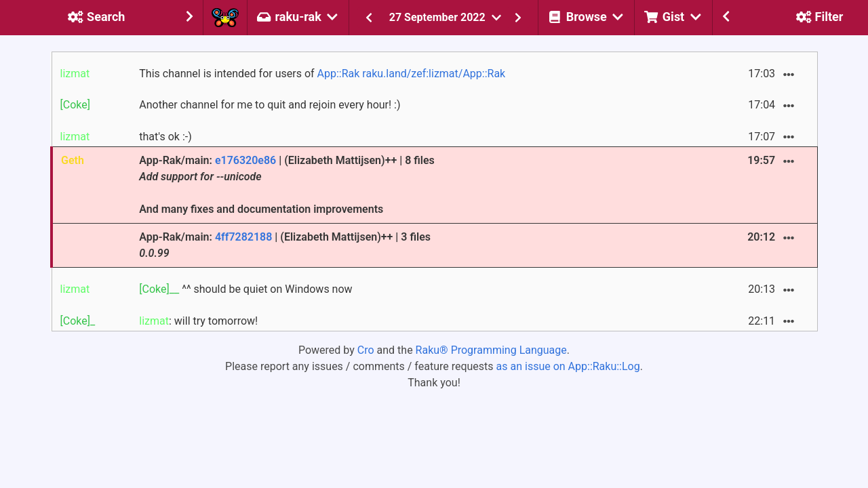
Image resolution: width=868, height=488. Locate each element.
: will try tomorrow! (198, 321)
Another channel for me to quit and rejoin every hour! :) (270, 105)
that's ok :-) (165, 137)
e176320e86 (245, 160)
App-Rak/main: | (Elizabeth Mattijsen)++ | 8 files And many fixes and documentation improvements (287, 185)
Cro (366, 350)
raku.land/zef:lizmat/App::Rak (434, 74)
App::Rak (339, 74)
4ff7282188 (244, 237)
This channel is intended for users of (322, 74)
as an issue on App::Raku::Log (568, 366)
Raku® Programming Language (491, 350)
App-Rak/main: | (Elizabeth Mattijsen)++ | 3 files (285, 245)
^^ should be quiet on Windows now (245, 289)
